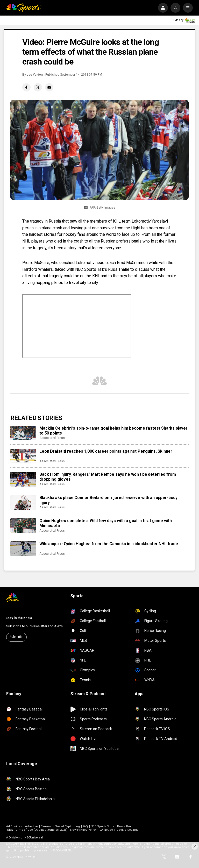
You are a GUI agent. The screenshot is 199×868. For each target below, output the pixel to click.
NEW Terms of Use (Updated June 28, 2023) (37, 830)
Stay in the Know (19, 618)
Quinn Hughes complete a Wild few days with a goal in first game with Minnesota (106, 523)
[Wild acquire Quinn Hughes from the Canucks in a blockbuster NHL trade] (23, 549)
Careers (46, 826)
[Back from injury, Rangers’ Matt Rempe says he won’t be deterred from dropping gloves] (23, 479)
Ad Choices (14, 826)
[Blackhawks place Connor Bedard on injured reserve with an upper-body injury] (23, 502)
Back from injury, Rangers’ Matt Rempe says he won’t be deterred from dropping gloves (108, 477)
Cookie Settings (127, 830)
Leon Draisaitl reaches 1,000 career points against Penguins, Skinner (106, 451)
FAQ (85, 826)
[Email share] (49, 87)
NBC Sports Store (102, 826)
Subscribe (16, 637)
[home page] (24, 8)
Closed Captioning (67, 826)
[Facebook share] (26, 87)
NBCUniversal (34, 838)
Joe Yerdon (35, 75)
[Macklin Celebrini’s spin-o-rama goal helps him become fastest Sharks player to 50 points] (23, 433)
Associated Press (52, 438)
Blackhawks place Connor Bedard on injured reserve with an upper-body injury (108, 500)
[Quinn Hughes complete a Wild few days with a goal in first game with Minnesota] (23, 525)
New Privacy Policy (83, 830)
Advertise (32, 826)
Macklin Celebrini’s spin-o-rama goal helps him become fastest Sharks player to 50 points (113, 431)
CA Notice (106, 830)
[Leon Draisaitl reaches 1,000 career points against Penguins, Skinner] (23, 456)
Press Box (124, 826)
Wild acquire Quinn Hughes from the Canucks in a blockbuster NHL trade (109, 544)
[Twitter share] (38, 87)
